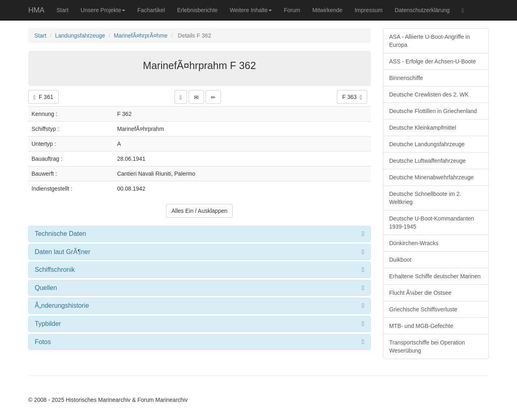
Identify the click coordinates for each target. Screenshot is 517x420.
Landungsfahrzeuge (80, 36)
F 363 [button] (352, 97)
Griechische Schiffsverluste (423, 309)
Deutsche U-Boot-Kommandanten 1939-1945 (432, 223)
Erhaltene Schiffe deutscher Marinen (435, 276)
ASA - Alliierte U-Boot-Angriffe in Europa (430, 41)
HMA (36, 10)
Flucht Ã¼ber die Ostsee (420, 293)
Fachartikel (151, 10)
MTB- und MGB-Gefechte (421, 326)
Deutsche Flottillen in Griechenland (433, 111)
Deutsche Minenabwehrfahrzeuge (432, 177)
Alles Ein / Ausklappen (199, 211)
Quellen (46, 288)
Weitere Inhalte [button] (251, 10)
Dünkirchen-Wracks (414, 243)
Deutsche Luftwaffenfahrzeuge (428, 161)
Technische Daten (60, 234)
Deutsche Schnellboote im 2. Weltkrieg (425, 198)
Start (63, 10)
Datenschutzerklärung (422, 10)
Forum (292, 10)
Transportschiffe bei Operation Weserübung (427, 346)
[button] (181, 97)
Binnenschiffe (406, 78)
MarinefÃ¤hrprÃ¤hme (141, 36)
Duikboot (400, 260)
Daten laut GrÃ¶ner (63, 252)
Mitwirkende (327, 10)
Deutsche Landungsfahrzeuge (427, 144)
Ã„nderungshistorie (62, 306)
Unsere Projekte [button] (103, 10)
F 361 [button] (43, 97)
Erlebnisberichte (197, 10)
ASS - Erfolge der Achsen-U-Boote (433, 61)
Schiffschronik (55, 270)
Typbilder (48, 324)
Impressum (369, 10)
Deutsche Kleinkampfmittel (423, 128)
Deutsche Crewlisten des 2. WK (429, 94)
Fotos (43, 342)
